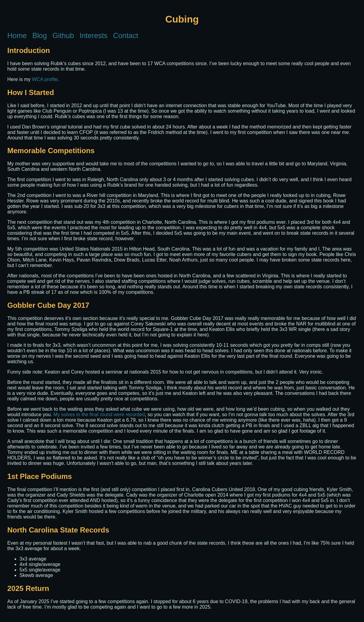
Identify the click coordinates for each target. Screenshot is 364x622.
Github (63, 36)
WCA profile (45, 79)
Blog (40, 36)
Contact (126, 36)
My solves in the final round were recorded (99, 415)
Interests (93, 36)
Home (17, 36)
